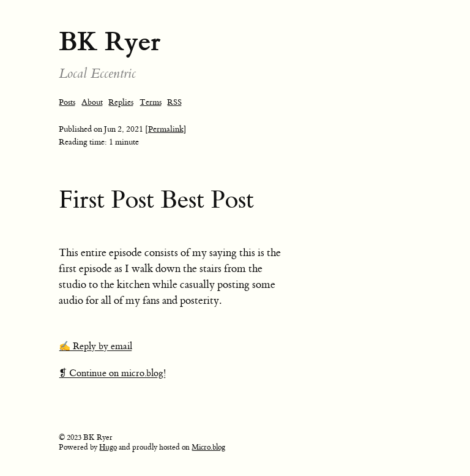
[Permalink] (166, 129)
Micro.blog (208, 447)
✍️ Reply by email (95, 346)
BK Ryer (110, 41)
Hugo (108, 447)
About (92, 102)
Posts (67, 102)
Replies (121, 102)
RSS (174, 102)
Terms (151, 102)
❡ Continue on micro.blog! (112, 373)
